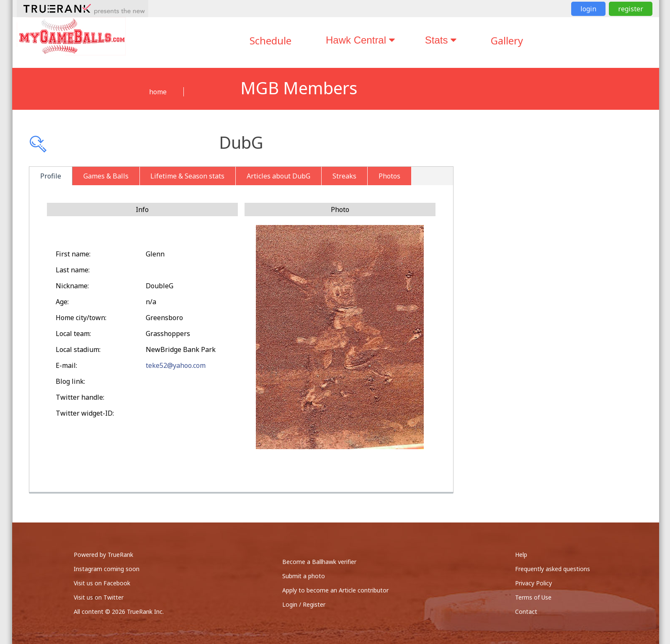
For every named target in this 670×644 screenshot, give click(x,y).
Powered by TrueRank (103, 555)
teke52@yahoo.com (176, 365)
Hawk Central (360, 40)
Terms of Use (533, 597)
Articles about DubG (278, 176)
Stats (441, 40)
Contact (526, 612)
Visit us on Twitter (99, 597)
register (631, 9)
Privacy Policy (533, 583)
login (588, 9)
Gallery (507, 40)
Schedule (271, 40)
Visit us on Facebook (102, 583)
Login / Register (304, 604)
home (158, 92)
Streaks (344, 176)
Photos (389, 176)
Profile (51, 176)
